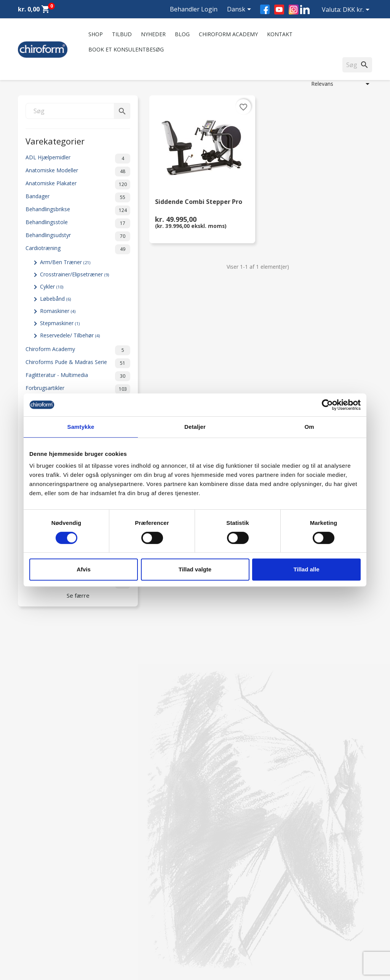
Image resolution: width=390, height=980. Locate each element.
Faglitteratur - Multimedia (78, 376)
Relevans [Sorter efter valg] (342, 84)
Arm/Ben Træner (65, 262)
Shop (96, 34)
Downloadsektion (40, 920)
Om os (118, 852)
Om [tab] (309, 427)
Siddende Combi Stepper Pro (199, 202)
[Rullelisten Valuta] (357, 10)
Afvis (84, 569)
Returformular (127, 929)
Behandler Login (194, 9)
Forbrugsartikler (78, 389)
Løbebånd (55, 299)
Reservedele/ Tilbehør (70, 335)
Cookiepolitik (125, 939)
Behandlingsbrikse (78, 210)
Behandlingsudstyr (78, 236)
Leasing (27, 929)
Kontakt (280, 34)
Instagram (294, 10)
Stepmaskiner (60, 323)
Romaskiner (58, 311)
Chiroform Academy (228, 34)
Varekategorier (55, 140)
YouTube (279, 10)
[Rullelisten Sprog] (240, 10)
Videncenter (32, 910)
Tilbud (122, 34)
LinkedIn (305, 9)
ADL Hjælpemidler (78, 159)
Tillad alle (306, 569)
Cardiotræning (78, 249)
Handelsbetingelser (133, 920)
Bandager (78, 197)
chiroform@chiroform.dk (231, 898)
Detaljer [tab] (195, 427)
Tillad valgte (195, 569)
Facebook (265, 9)
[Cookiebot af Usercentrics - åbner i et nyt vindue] (327, 405)
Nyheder (153, 34)
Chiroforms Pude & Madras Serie (78, 363)
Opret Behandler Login (46, 939)
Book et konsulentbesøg (126, 49)
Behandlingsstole (78, 223)
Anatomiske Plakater (78, 184)
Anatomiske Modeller (78, 172)
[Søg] (78, 111)
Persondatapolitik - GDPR (141, 910)
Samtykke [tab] (81, 427)
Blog (182, 34)
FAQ (115, 872)
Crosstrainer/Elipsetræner (74, 274)
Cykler (52, 286)
